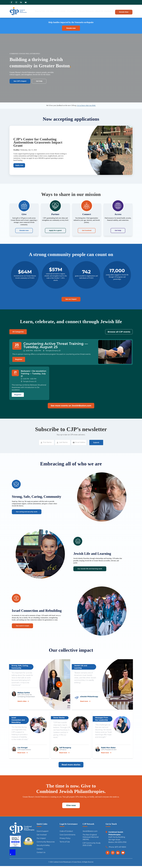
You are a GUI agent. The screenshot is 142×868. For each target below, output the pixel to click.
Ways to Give (31, 11)
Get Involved (53, 11)
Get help (45, 81)
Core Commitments (67, 837)
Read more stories (71, 767)
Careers (40, 852)
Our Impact (65, 11)
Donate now (24, 231)
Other (33, 334)
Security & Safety (43, 848)
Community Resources (46, 844)
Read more (85, 704)
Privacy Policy (65, 841)
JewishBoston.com (90, 834)
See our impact (71, 301)
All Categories (18, 334)
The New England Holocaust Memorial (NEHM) (91, 840)
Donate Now (120, 11)
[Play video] (59, 687)
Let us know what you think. (86, 106)
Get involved (87, 231)
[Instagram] (113, 855)
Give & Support (43, 834)
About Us (94, 11)
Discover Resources (78, 11)
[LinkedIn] (118, 855)
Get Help (42, 11)
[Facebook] (108, 855)
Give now (71, 808)
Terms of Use (65, 844)
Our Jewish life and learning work (95, 573)
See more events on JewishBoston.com (71, 408)
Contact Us (105, 11)
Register (19, 361)
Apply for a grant (55, 231)
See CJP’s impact (22, 81)
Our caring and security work (31, 516)
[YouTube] (123, 855)
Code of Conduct (66, 834)
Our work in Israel (25, 630)
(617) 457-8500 (120, 850)
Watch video (23, 704)
